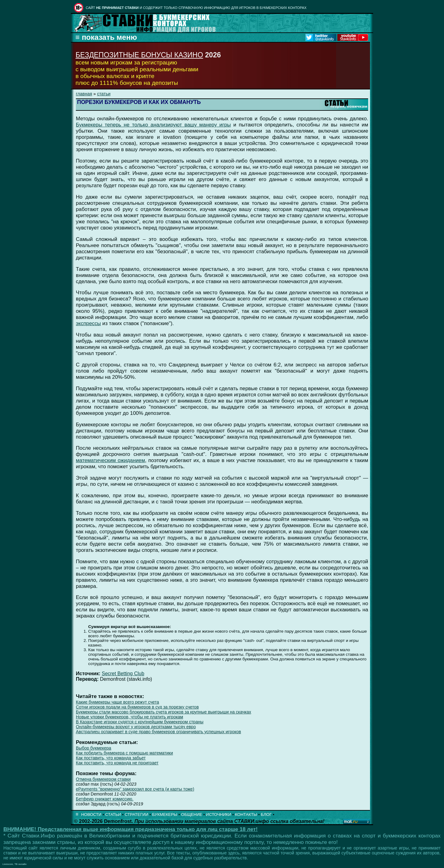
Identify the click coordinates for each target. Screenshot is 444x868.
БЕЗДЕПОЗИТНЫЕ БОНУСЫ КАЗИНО (139, 55)
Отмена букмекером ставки (103, 779)
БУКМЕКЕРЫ (165, 814)
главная (84, 94)
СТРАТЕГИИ (136, 814)
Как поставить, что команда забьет (111, 758)
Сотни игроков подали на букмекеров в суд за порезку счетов (137, 707)
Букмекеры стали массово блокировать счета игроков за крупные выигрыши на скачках (163, 712)
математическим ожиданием (110, 460)
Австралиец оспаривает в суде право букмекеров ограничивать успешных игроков (158, 732)
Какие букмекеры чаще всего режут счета (117, 702)
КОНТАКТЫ (246, 814)
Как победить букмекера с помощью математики (124, 753)
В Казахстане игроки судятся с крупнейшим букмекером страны (140, 722)
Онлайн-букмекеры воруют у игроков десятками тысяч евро (136, 727)
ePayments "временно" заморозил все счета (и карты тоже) (135, 789)
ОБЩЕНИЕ (192, 814)
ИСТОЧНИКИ (219, 814)
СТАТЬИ (113, 814)
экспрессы (88, 323)
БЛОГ (266, 814)
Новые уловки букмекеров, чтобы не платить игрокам (129, 717)
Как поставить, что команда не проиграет (117, 763)
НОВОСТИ (91, 814)
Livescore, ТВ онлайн (14, 864)
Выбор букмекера (94, 748)
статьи (104, 94)
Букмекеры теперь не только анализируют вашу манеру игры (153, 125)
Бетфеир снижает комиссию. (105, 799)
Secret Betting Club (123, 674)
